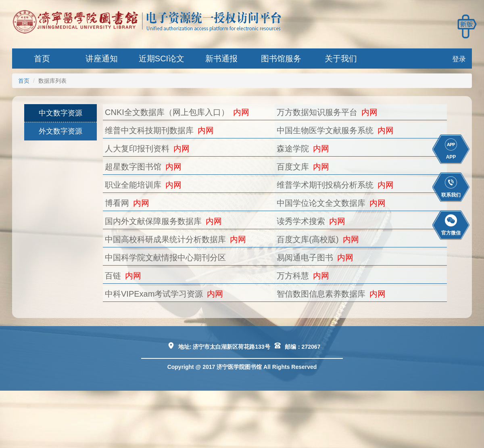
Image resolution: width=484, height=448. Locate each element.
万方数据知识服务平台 (317, 112)
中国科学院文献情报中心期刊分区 (165, 257)
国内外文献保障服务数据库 (153, 221)
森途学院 (293, 149)
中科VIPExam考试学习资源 (154, 294)
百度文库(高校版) (308, 239)
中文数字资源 (60, 113)
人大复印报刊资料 (137, 149)
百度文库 (293, 167)
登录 (459, 59)
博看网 (117, 203)
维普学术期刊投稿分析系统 (325, 185)
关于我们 (341, 59)
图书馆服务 (281, 59)
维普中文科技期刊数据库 (149, 130)
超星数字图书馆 (133, 167)
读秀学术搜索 (301, 221)
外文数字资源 (60, 131)
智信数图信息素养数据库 (321, 294)
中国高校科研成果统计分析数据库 (165, 239)
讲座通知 (102, 59)
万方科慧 (293, 276)
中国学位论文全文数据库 (321, 203)
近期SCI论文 (162, 59)
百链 (113, 276)
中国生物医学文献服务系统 (325, 130)
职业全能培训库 (133, 185)
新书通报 (221, 59)
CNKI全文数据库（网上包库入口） (167, 112)
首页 (42, 59)
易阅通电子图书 (305, 257)
